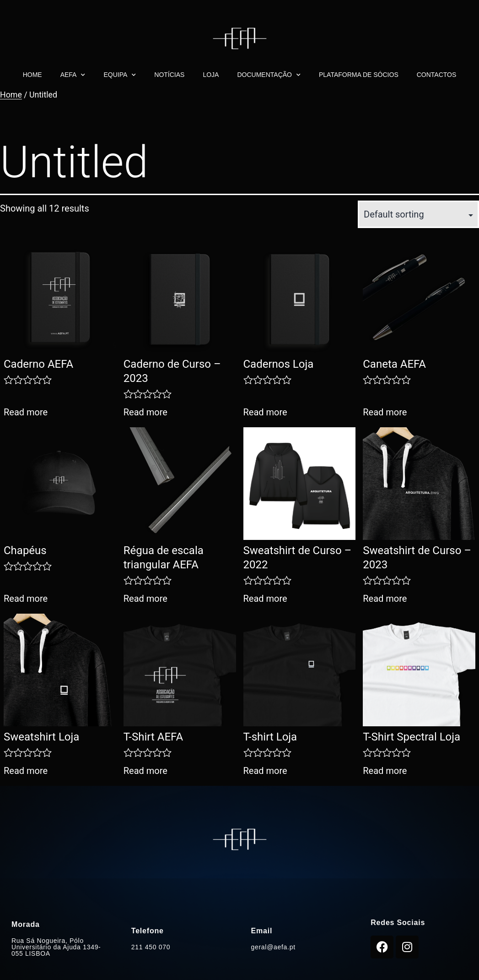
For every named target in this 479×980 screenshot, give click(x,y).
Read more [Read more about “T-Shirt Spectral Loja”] (385, 771)
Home (32, 75)
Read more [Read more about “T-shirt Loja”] (265, 771)
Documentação (269, 75)
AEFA (73, 75)
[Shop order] (418, 214)
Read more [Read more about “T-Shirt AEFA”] (145, 771)
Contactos (437, 75)
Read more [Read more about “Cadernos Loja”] (265, 412)
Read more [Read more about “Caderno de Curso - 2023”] (145, 412)
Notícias (169, 75)
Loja (211, 75)
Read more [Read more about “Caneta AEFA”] (385, 412)
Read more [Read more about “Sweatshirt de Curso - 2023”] (385, 599)
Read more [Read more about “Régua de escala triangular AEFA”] (145, 599)
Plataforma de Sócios (359, 75)
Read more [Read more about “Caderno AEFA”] (26, 412)
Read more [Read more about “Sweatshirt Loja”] (26, 771)
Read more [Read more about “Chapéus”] (26, 599)
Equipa (120, 75)
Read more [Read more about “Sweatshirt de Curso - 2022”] (265, 599)
